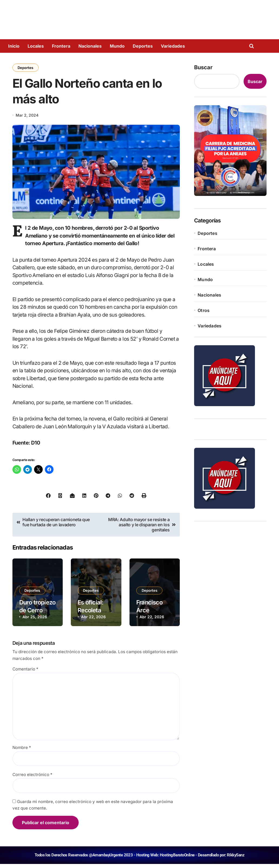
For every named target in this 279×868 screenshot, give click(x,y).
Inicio (14, 46)
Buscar (203, 67)
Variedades (173, 46)
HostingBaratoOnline (177, 859)
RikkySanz (236, 859)
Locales (36, 46)
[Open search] (253, 46)
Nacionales (90, 46)
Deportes (143, 46)
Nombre (22, 752)
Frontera (61, 46)
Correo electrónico (32, 779)
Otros (204, 310)
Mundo (117, 46)
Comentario (25, 673)
